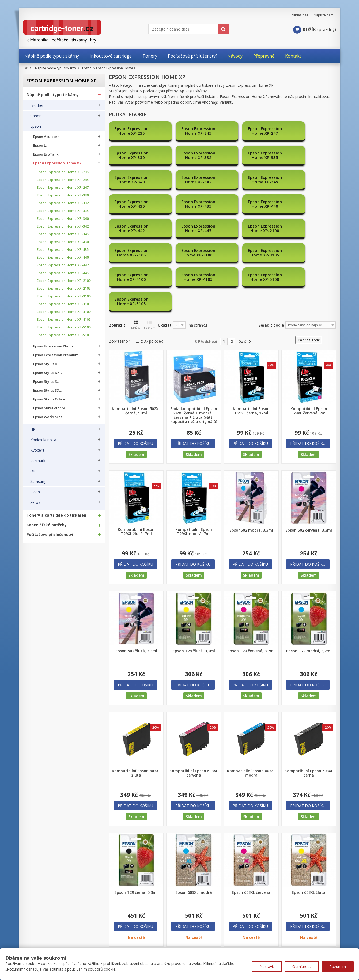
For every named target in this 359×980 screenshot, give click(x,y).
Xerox (35, 502)
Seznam (150, 252)
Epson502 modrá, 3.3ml (251, 457)
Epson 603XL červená (251, 819)
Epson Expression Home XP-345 (63, 234)
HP (33, 429)
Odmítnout (302, 966)
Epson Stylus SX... (47, 390)
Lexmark (38, 461)
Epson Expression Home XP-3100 (64, 296)
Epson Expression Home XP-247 (63, 188)
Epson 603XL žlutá (309, 819)
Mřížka (136, 252)
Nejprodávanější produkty (137, 942)
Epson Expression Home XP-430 (63, 242)
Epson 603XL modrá (194, 819)
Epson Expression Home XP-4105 (64, 319)
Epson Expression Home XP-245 (63, 180)
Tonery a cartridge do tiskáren (56, 515)
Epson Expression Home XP (57, 163)
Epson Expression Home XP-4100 (64, 312)
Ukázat (165, 252)
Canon (36, 116)
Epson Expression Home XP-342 (63, 226)
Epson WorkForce (48, 417)
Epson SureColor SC (50, 408)
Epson (36, 126)
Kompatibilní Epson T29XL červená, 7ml (309, 338)
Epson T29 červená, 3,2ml (251, 578)
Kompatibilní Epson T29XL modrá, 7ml (194, 459)
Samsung (38, 482)
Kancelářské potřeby (47, 525)
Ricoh (35, 492)
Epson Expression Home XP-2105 (64, 288)
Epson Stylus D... (46, 364)
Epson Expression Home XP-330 (63, 195)
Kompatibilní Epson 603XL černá (309, 700)
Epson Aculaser (46, 137)
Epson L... (41, 145)
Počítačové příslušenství (50, 535)
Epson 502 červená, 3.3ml (309, 457)
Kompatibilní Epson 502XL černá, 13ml (136, 338)
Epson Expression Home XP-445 (63, 273)
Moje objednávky (38, 943)
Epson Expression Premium (56, 355)
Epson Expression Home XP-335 (63, 211)
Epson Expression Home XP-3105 (64, 304)
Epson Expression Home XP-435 (63, 250)
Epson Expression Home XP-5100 (64, 327)
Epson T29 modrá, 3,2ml (309, 578)
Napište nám (324, 15)
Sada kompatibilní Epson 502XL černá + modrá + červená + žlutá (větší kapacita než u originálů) (194, 342)
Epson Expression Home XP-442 (63, 265)
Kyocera (37, 450)
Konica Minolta (43, 440)
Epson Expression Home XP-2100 (64, 281)
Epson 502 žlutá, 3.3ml (136, 578)
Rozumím (338, 966)
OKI (33, 471)
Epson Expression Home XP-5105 (64, 335)
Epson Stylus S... (46, 382)
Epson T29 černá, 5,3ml (136, 819)
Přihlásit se (300, 15)
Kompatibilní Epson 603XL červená (194, 700)
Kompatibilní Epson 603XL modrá (251, 700)
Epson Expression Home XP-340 (63, 219)
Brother (37, 105)
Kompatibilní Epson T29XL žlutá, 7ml (136, 459)
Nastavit (267, 966)
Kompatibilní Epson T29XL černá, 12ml (251, 338)
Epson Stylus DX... (48, 373)
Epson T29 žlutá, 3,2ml (194, 578)
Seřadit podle (271, 252)
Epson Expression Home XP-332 (63, 203)
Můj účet (31, 932)
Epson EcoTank (46, 154)
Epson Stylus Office (49, 399)
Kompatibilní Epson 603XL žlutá (136, 700)
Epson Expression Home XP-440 (63, 257)
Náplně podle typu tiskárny (53, 95)
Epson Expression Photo (53, 346)
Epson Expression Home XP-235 (63, 172)
